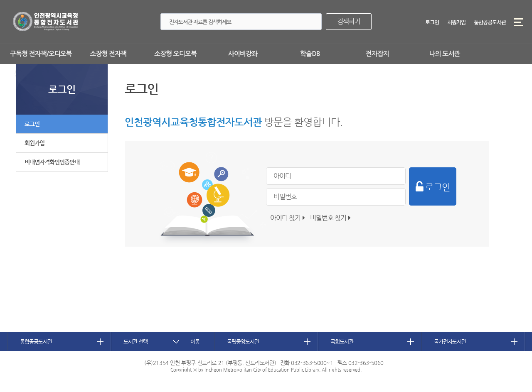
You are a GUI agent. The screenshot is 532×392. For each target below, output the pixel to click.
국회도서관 (342, 342)
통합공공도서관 (490, 22)
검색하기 (349, 21)
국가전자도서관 (450, 342)
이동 (195, 342)
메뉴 (518, 22)
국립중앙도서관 (243, 342)
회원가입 (456, 22)
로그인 (432, 22)
